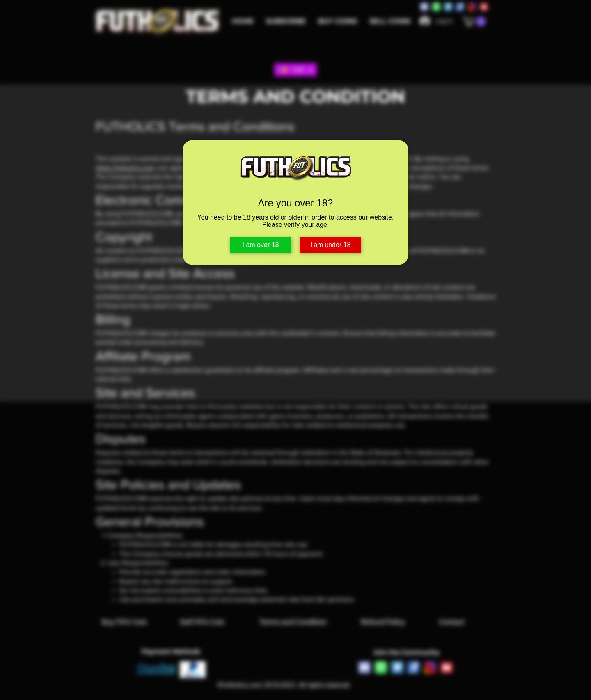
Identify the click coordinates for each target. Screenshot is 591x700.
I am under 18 (331, 245)
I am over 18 (261, 245)
